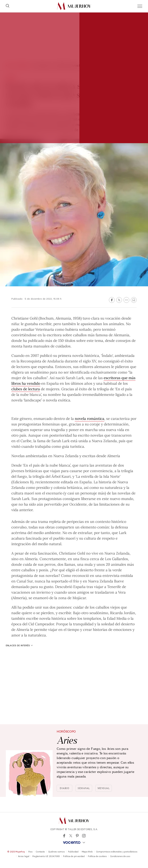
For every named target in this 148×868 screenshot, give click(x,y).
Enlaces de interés (19, 645)
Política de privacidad (74, 856)
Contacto (40, 852)
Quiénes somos (56, 852)
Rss (30, 852)
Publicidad (73, 852)
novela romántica (90, 418)
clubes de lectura (26, 389)
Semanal (84, 788)
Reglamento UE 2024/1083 (46, 856)
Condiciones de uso (120, 856)
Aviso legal (24, 856)
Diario (64, 788)
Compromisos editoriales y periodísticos (117, 852)
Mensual (104, 788)
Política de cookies (97, 856)
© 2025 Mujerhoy (16, 852)
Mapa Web (87, 852)
